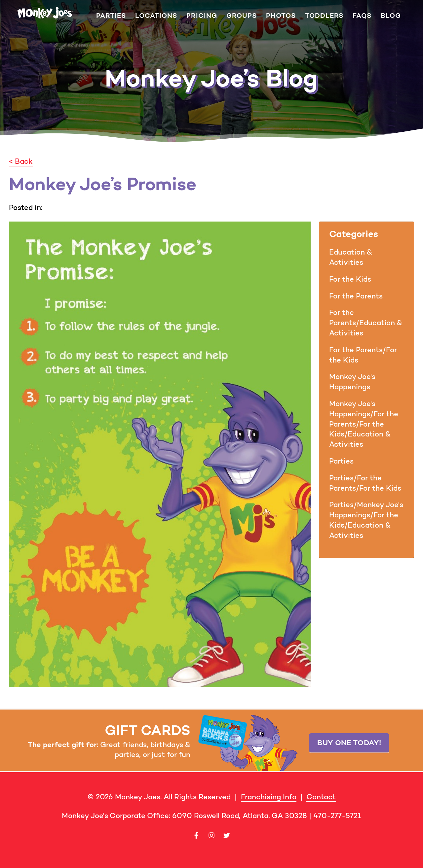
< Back (21, 161)
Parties (111, 16)
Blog (391, 16)
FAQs (362, 16)
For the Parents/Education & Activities (366, 323)
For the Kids (350, 279)
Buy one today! (349, 743)
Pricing (202, 16)
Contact (321, 797)
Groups (242, 16)
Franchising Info (269, 797)
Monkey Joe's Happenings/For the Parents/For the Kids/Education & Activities (364, 424)
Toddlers (324, 16)
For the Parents (356, 296)
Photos (281, 16)
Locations (156, 16)
